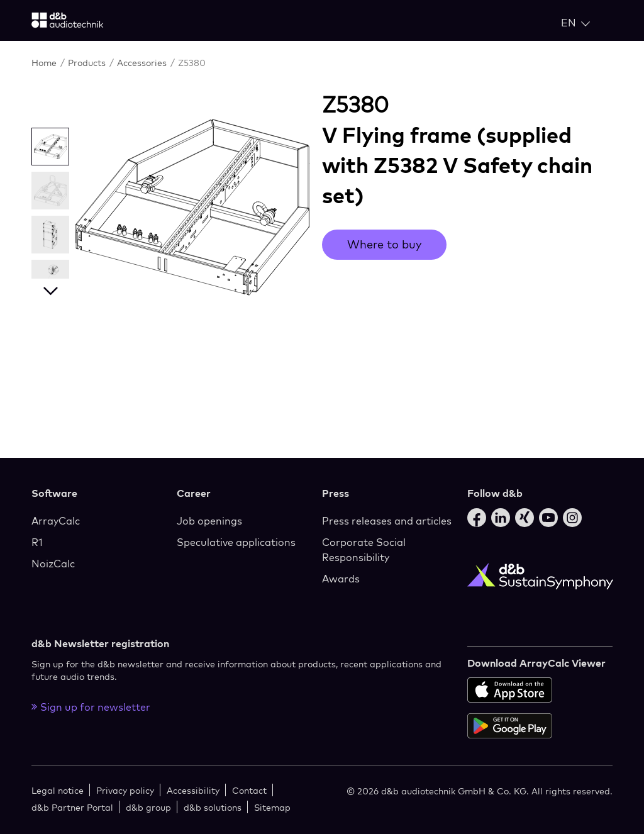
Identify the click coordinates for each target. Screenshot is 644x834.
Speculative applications (236, 542)
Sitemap (272, 807)
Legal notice (58, 790)
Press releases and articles (387, 521)
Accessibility (193, 790)
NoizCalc (53, 564)
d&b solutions (213, 807)
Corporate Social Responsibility (364, 550)
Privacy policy (125, 790)
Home (45, 63)
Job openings (209, 521)
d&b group (148, 807)
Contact (249, 790)
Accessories (143, 63)
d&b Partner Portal (72, 807)
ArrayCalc (56, 521)
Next (50, 288)
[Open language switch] (575, 23)
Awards (341, 579)
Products (88, 63)
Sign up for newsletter (91, 707)
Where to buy (384, 244)
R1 (37, 542)
